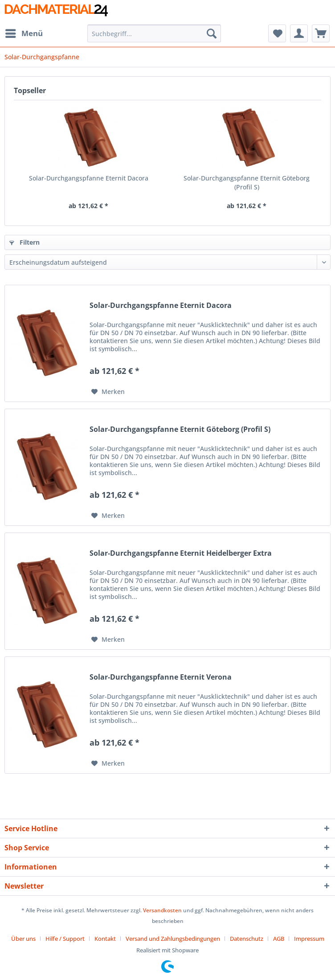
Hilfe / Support (65, 939)
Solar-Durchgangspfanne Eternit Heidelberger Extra (181, 553)
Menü (24, 32)
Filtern (25, 242)
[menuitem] (24, 33)
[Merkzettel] (277, 33)
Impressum (309, 939)
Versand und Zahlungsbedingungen (173, 939)
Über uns (23, 939)
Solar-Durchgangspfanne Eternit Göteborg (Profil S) (247, 182)
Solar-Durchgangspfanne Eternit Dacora (89, 178)
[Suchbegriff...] (154, 33)
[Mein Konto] (299, 33)
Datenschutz (247, 939)
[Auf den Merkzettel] (108, 392)
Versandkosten (162, 910)
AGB (279, 939)
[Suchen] (212, 33)
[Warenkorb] (321, 33)
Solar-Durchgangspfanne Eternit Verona (161, 677)
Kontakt (105, 939)
